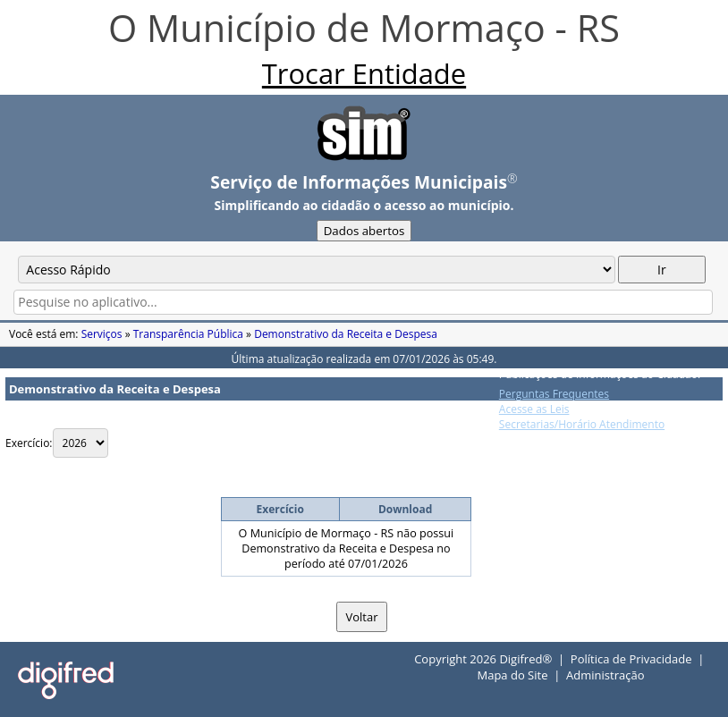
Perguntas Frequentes (554, 394)
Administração (605, 675)
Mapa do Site (512, 675)
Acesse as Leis (534, 409)
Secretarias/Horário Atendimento (582, 424)
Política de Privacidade (631, 659)
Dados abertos (364, 231)
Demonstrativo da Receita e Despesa (346, 334)
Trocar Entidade (364, 73)
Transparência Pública (188, 334)
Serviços (102, 334)
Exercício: (29, 443)
